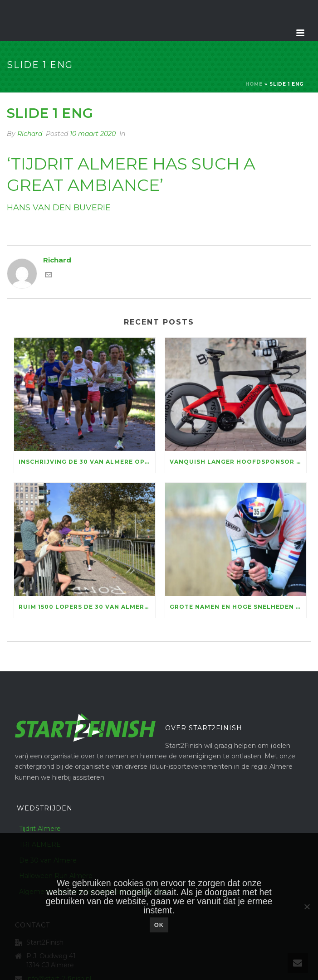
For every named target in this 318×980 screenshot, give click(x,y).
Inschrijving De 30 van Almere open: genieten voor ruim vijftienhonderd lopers (87, 462)
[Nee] (307, 907)
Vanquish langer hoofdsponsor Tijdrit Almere (238, 462)
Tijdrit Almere (40, 829)
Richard (30, 134)
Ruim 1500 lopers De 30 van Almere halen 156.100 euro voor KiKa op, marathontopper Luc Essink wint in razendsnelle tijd (87, 607)
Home (254, 84)
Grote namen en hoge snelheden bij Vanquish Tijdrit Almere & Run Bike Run (238, 607)
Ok (159, 925)
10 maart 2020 (93, 134)
